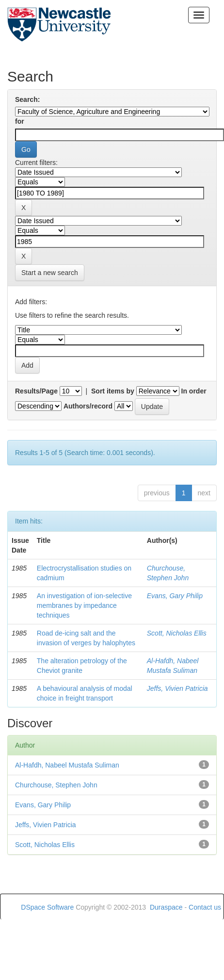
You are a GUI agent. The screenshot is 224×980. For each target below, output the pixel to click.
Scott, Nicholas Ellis (177, 633)
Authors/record (88, 406)
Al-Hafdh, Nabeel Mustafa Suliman (67, 765)
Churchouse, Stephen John (56, 785)
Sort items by (113, 391)
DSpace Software (47, 907)
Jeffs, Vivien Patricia (177, 688)
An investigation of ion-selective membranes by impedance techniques (84, 605)
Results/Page (36, 391)
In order (194, 391)
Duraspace (166, 907)
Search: (27, 99)
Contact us (205, 907)
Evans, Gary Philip (175, 596)
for (20, 121)
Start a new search (50, 273)
